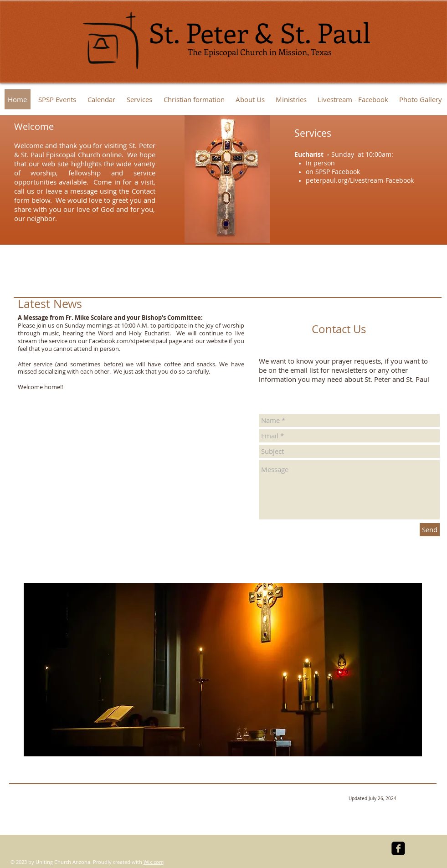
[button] (291, 99)
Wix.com (154, 862)
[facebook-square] (398, 848)
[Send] (430, 530)
